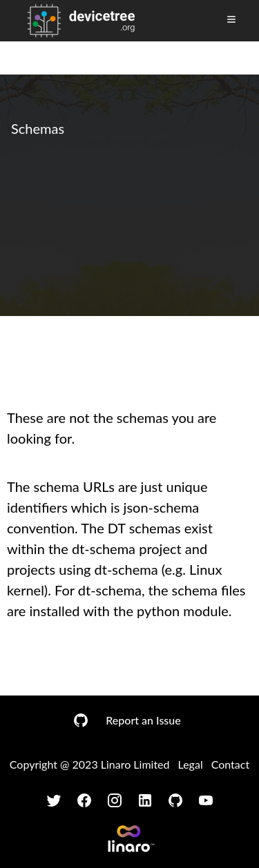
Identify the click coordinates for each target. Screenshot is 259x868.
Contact (230, 764)
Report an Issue (143, 720)
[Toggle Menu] (231, 19)
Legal (191, 764)
